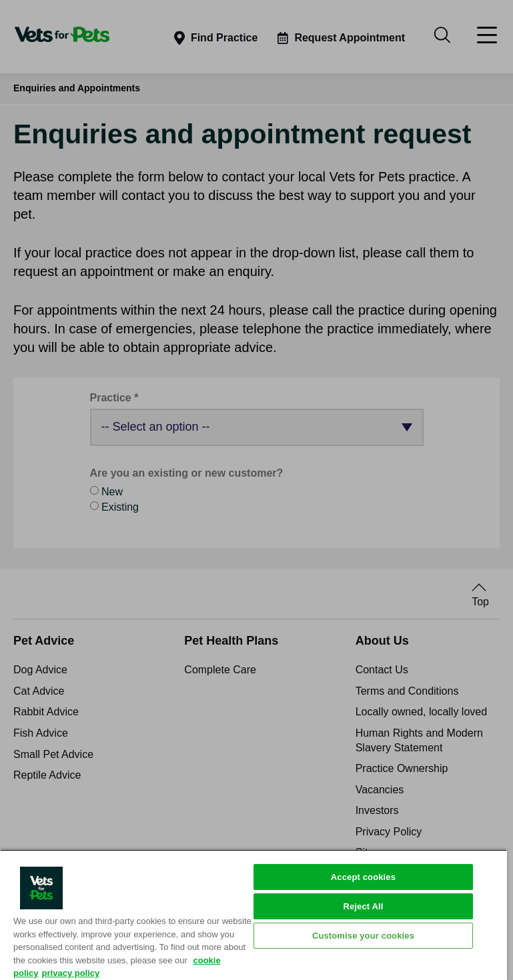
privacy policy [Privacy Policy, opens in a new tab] (71, 973)
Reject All (363, 906)
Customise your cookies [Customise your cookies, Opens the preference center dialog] (363, 936)
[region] (253, 915)
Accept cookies (363, 877)
